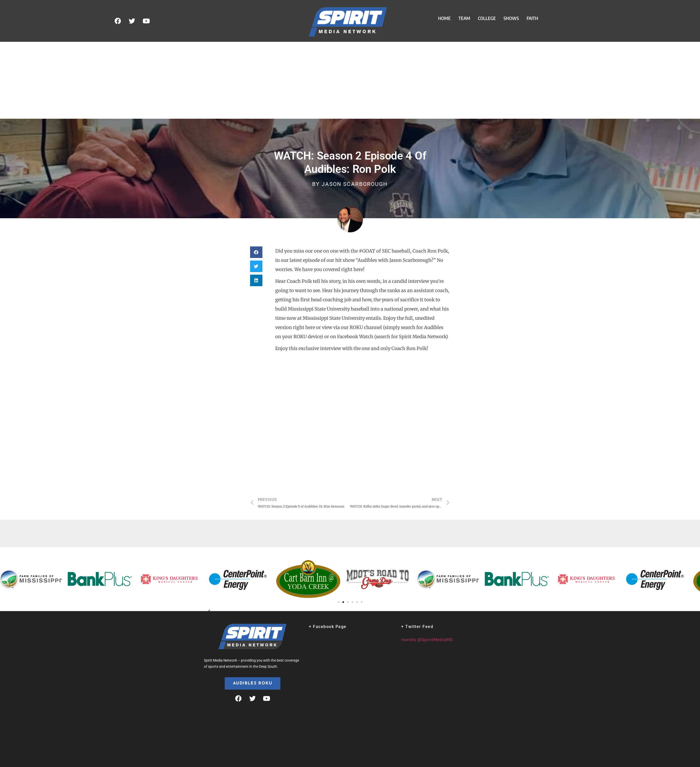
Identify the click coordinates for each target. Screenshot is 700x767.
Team (464, 18)
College (487, 18)
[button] (256, 252)
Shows (511, 18)
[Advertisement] (350, 80)
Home (444, 18)
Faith (532, 18)
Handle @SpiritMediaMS (427, 640)
